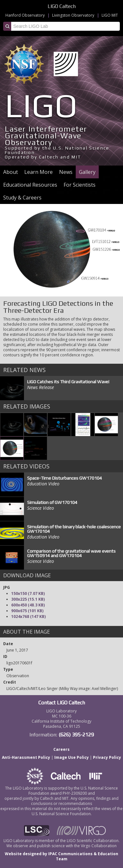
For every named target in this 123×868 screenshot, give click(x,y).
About (11, 172)
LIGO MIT (110, 15)
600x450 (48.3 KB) (28, 605)
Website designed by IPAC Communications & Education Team (61, 856)
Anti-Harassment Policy (26, 757)
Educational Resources (30, 185)
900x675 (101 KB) (27, 611)
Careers (61, 749)
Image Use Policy (72, 757)
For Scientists (80, 185)
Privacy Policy (107, 757)
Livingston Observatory (73, 15)
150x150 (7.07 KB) (28, 593)
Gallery (87, 172)
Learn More (38, 172)
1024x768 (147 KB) (28, 617)
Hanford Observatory (25, 15)
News (66, 172)
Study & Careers (22, 198)
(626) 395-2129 (76, 735)
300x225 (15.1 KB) (28, 599)
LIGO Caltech (62, 6)
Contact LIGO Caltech (62, 703)
